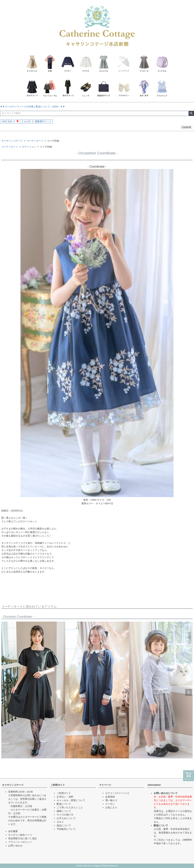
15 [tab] (96, 761)
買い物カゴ (111, 800)
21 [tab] (110, 761)
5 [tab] (72, 761)
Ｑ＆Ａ (60, 822)
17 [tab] (101, 761)
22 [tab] (113, 761)
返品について (64, 825)
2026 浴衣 (7, 121)
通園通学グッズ (43, 121)
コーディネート (35, 141)
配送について (64, 804)
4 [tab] (70, 761)
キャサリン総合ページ (20, 835)
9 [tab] (82, 761)
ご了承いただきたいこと (70, 807)
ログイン (110, 793)
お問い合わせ (15, 846)
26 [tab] (122, 761)
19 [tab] (106, 761)
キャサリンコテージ (12, 141)
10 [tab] (84, 761)
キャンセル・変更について (71, 800)
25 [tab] (120, 761)
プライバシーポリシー (20, 842)
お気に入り (111, 807)
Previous (5, 692)
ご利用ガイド (58, 785)
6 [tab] (75, 761)
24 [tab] (118, 761)
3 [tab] (67, 761)
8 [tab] (79, 761)
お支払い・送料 (65, 797)
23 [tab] (115, 761)
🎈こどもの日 (23, 121)
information (154, 785)
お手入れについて (66, 818)
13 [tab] (91, 761)
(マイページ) (122, 793)
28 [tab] (127, 761)
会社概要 (13, 831)
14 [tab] (94, 761)
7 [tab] (77, 761)
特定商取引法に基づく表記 (23, 838)
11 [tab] (87, 761)
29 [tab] (130, 761)
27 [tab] (125, 761)
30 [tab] (132, 761)
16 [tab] (98, 761)
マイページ (105, 785)
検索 (191, 113)
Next (189, 692)
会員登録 (110, 797)
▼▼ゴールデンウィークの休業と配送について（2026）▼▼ (33, 107)
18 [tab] (103, 761)
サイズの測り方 (65, 815)
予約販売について (66, 829)
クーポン (110, 804)
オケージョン (29, 147)
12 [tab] (89, 761)
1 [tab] (63, 761)
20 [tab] (108, 761)
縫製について (64, 811)
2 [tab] (65, 761)
